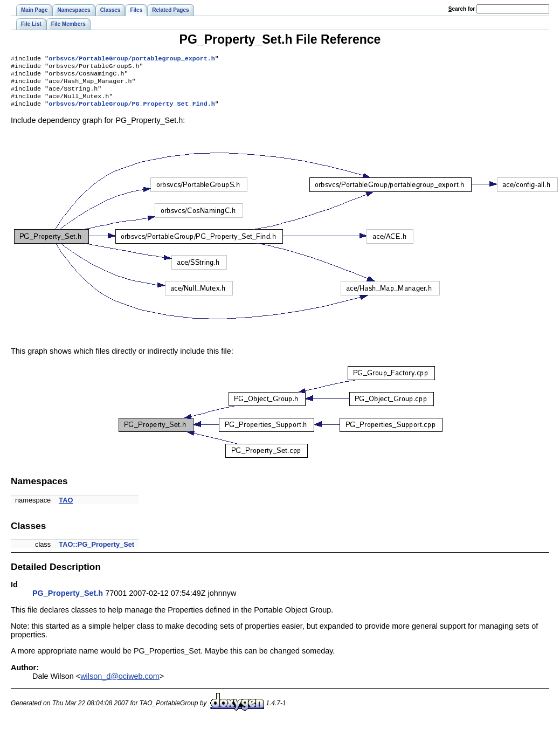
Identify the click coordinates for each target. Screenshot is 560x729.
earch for (462, 9)
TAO (66, 508)
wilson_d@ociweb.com (120, 684)
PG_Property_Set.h (68, 601)
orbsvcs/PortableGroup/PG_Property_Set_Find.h (132, 111)
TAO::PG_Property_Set (96, 552)
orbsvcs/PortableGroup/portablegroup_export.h (132, 59)
